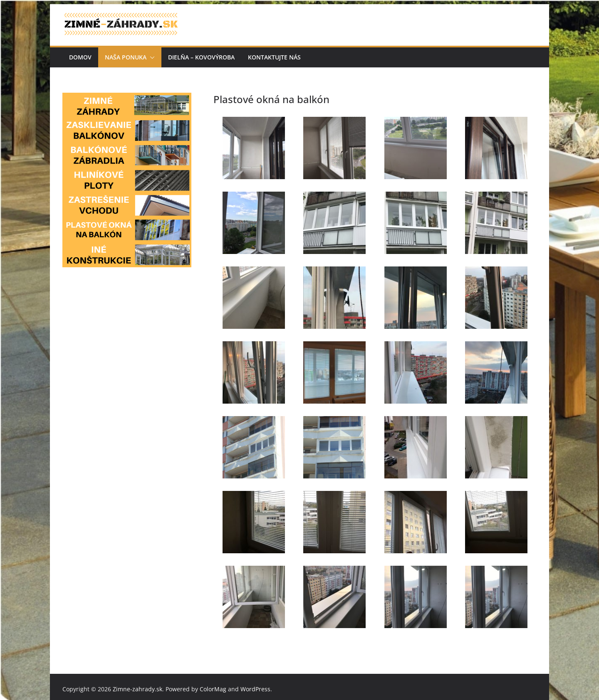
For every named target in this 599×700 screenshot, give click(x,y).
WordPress (255, 689)
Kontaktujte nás (274, 57)
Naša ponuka (126, 57)
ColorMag (213, 689)
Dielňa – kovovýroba (201, 57)
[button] (151, 57)
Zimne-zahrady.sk (137, 689)
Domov (80, 57)
